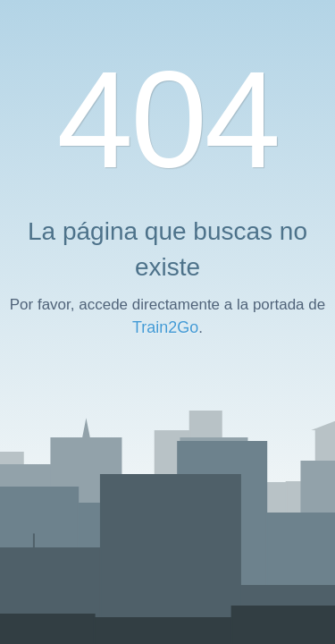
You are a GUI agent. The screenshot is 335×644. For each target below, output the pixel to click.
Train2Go (165, 327)
